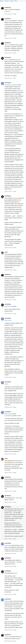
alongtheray (8, 7)
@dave (11, 530)
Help (16, 1)
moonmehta (8, 83)
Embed (14, 14)
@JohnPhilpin (19, 90)
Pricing (12, 1)
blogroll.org (7, 11)
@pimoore (7, 21)
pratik (6, 252)
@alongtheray (8, 85)
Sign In (2, 1)
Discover (7, 1)
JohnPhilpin (8, 58)
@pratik (6, 384)
